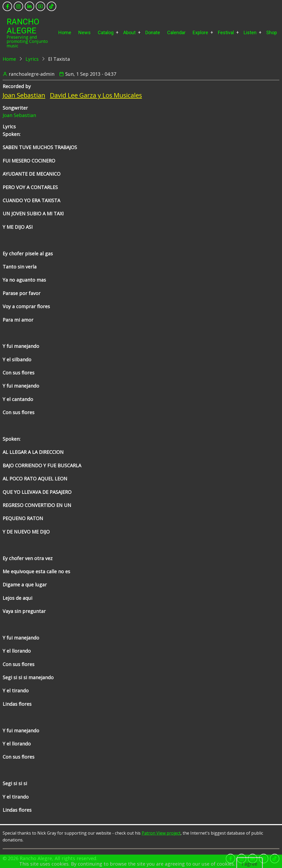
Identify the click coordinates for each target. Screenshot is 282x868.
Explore (200, 32)
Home (65, 32)
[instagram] (18, 6)
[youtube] (40, 6)
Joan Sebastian (24, 95)
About (129, 32)
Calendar (176, 32)
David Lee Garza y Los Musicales (96, 95)
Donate (153, 32)
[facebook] (7, 6)
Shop (272, 32)
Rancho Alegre (23, 26)
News (84, 32)
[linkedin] (29, 6)
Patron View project (161, 833)
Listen (250, 32)
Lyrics (32, 59)
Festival (226, 32)
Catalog (106, 32)
